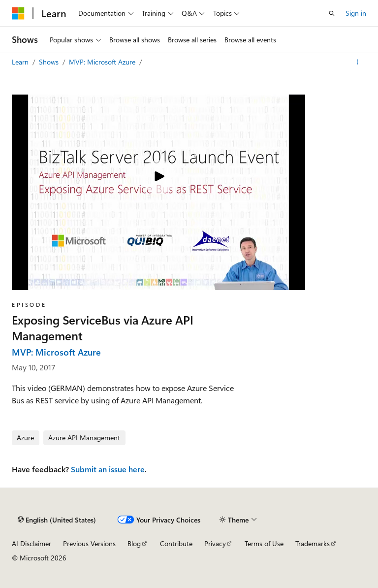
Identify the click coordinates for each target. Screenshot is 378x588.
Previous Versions (89, 543)
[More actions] (358, 62)
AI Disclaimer (31, 543)
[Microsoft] (18, 13)
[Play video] (158, 177)
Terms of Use (264, 543)
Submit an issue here (108, 469)
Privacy (215, 543)
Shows (50, 62)
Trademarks (313, 543)
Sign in (356, 13)
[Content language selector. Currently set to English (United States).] (57, 520)
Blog (134, 543)
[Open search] (332, 13)
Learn (21, 62)
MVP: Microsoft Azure (103, 62)
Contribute (176, 543)
